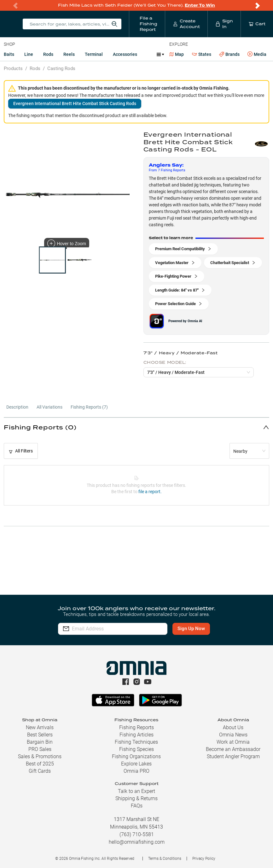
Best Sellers (40, 735)
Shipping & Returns (136, 798)
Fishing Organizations (136, 756)
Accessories (125, 54)
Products (13, 68)
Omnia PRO (136, 771)
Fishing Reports (136, 727)
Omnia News (233, 735)
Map (177, 54)
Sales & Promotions (40, 756)
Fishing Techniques (136, 742)
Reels (69, 54)
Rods (48, 54)
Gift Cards (40, 771)
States (202, 54)
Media (257, 54)
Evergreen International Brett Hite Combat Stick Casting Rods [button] (75, 103)
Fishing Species (136, 749)
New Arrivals (40, 727)
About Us (233, 727)
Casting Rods (61, 68)
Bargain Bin (40, 742)
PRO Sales (40, 749)
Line (29, 54)
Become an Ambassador (233, 749)
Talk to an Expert (136, 791)
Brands (229, 54)
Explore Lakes (136, 764)
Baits (9, 54)
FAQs (137, 806)
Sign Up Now (191, 629)
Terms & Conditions (165, 859)
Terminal (94, 54)
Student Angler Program (233, 756)
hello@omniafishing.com (137, 842)
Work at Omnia (233, 742)
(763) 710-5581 (137, 834)
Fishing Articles (136, 735)
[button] (136, 427)
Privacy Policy (204, 859)
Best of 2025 (40, 764)
